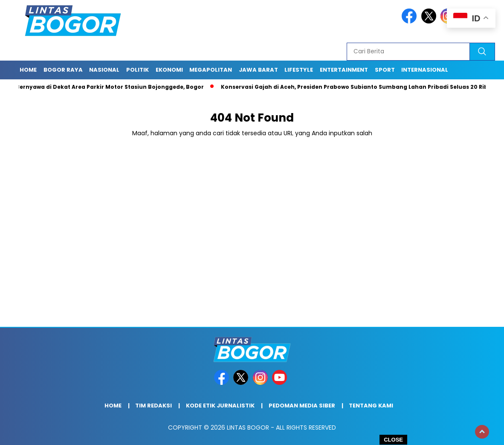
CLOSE (393, 440)
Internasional (425, 70)
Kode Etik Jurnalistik (220, 406)
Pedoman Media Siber (302, 406)
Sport (385, 70)
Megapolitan (211, 70)
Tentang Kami (371, 406)
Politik (138, 70)
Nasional (104, 70)
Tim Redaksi (154, 406)
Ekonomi (169, 70)
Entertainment (344, 70)
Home (28, 70)
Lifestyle (299, 70)
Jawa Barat (258, 70)
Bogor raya (63, 70)
